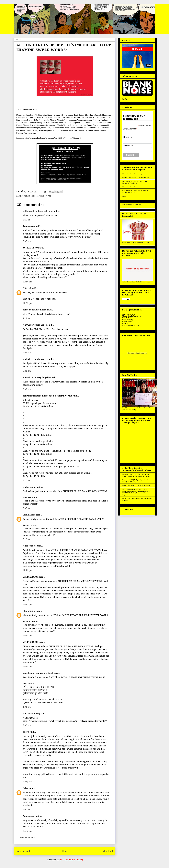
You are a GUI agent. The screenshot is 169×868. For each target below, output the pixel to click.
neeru (26, 732)
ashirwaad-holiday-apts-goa (38, 211)
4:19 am (27, 319)
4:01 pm (27, 707)
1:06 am (27, 810)
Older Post (107, 851)
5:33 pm (27, 353)
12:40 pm (27, 636)
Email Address (130, 129)
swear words (45, 196)
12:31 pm (27, 303)
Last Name (128, 146)
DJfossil (27, 288)
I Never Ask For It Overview (131, 187)
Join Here (126, 299)
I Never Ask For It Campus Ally (132, 174)
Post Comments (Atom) (71, 860)
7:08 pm (27, 726)
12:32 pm (27, 605)
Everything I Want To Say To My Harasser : (136, 485)
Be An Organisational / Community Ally (135, 178)
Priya (26, 788)
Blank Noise (29, 515)
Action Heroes (31, 196)
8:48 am (27, 220)
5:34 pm (27, 371)
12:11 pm (27, 570)
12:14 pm (27, 282)
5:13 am (27, 539)
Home (65, 851)
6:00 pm (27, 389)
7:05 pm (27, 241)
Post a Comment (28, 838)
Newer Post (23, 851)
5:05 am (27, 508)
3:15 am (27, 481)
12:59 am (27, 782)
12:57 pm (27, 831)
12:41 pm (27, 667)
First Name (128, 137)
